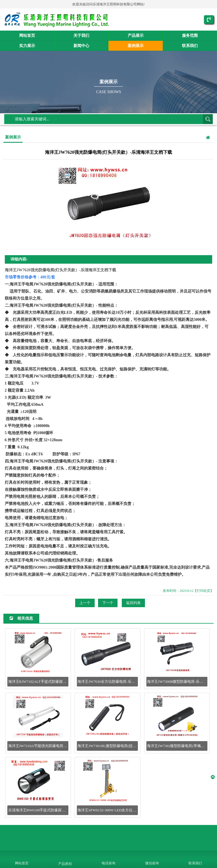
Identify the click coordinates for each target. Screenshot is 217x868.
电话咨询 (108, 863)
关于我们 (81, 36)
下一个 (108, 603)
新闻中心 (81, 46)
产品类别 (65, 864)
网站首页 (27, 36)
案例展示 (136, 46)
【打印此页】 (203, 591)
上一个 (85, 603)
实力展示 (27, 46)
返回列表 (133, 603)
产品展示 (136, 36)
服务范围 (190, 36)
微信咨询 (152, 863)
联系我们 (190, 46)
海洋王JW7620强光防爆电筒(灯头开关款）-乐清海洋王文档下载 (60, 270)
